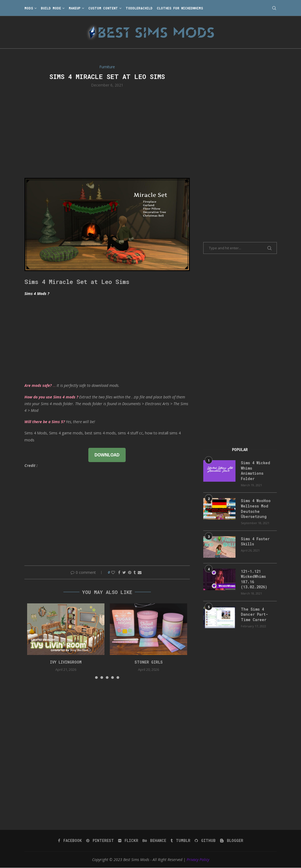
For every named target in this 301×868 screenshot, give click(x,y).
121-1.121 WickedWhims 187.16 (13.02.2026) (254, 579)
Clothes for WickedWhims (180, 8)
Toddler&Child (139, 8)
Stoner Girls (149, 662)
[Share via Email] (140, 572)
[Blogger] (232, 840)
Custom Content (103, 8)
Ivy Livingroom (66, 662)
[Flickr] (128, 840)
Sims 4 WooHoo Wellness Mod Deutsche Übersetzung (256, 509)
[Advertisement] (107, 132)
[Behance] (154, 840)
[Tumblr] (180, 840)
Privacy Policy (198, 859)
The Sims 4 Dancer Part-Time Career (254, 614)
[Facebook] (70, 840)
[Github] (205, 840)
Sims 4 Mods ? (37, 293)
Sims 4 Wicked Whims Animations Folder (255, 471)
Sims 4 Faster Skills (255, 541)
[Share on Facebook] (119, 572)
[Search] (274, 8)
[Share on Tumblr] (135, 572)
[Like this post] (113, 572)
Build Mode (51, 8)
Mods (29, 8)
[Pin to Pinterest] (130, 572)
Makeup (75, 8)
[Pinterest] (100, 840)
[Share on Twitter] (124, 572)
